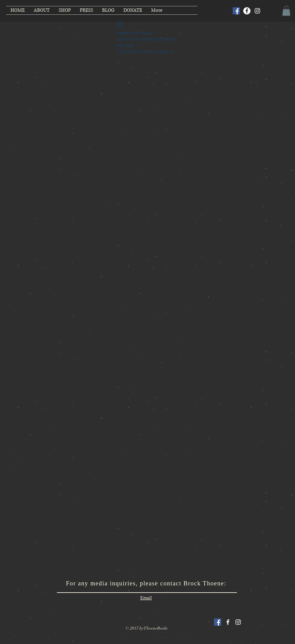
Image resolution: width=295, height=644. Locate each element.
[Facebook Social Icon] (236, 11)
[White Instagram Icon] (238, 622)
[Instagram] (257, 11)
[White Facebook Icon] (228, 622)
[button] (286, 11)
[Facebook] (247, 11)
